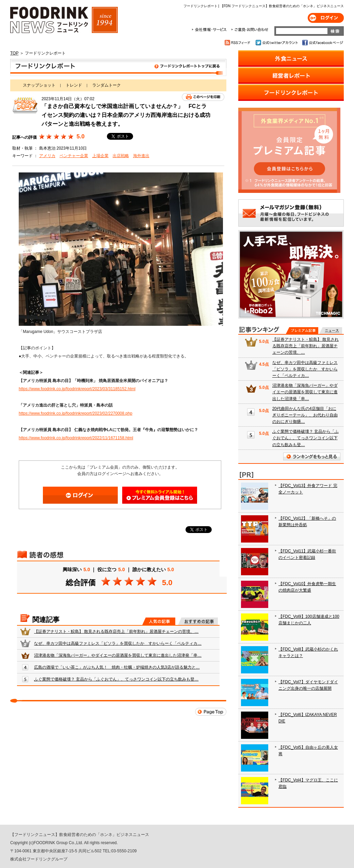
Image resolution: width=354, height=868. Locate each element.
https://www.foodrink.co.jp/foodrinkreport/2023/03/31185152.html (77, 389)
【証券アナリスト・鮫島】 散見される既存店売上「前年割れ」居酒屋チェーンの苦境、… (116, 631)
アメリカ (47, 156)
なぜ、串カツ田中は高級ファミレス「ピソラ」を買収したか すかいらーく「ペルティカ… (118, 643)
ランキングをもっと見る (312, 456)
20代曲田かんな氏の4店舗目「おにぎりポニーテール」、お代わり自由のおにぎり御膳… (305, 415)
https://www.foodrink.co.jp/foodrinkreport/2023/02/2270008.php (76, 413)
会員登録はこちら (160, 495)
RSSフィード (238, 43)
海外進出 (141, 156)
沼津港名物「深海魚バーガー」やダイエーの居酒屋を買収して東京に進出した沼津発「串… (118, 655)
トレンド (74, 85)
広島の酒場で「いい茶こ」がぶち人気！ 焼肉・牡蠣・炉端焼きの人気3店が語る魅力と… (117, 667)
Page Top (211, 712)
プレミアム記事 (302, 331)
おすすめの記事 (198, 621)
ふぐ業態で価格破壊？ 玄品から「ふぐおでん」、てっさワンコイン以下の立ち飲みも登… (116, 679)
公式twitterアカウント (277, 43)
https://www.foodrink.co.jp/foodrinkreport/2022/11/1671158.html (76, 438)
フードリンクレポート (118, 67)
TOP (14, 53)
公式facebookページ (322, 43)
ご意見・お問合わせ (250, 30)
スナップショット (39, 85)
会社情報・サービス (210, 30)
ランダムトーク (107, 85)
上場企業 (100, 156)
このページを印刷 (203, 97)
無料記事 (331, 331)
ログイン (326, 18)
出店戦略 (121, 156)
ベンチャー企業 (74, 156)
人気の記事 (159, 621)
